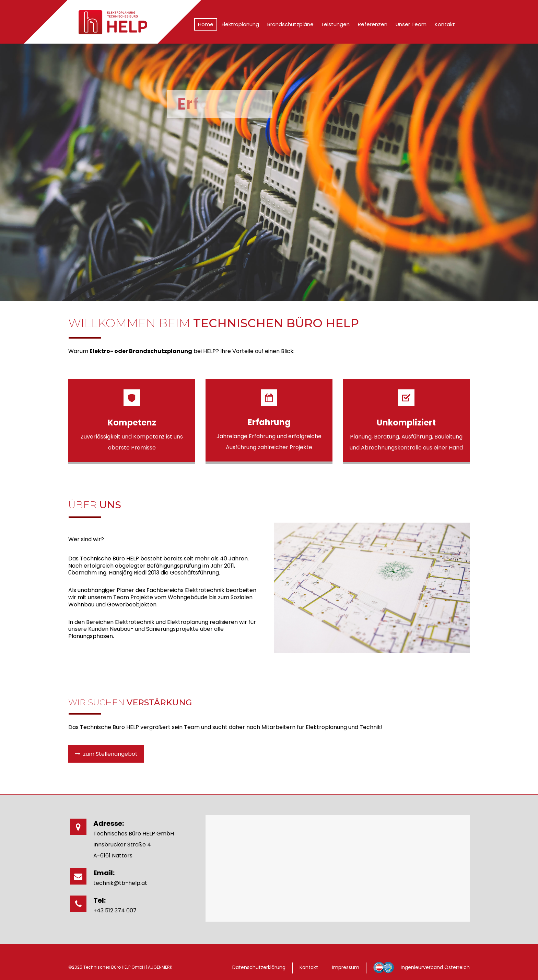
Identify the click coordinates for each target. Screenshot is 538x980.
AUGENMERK (160, 967)
